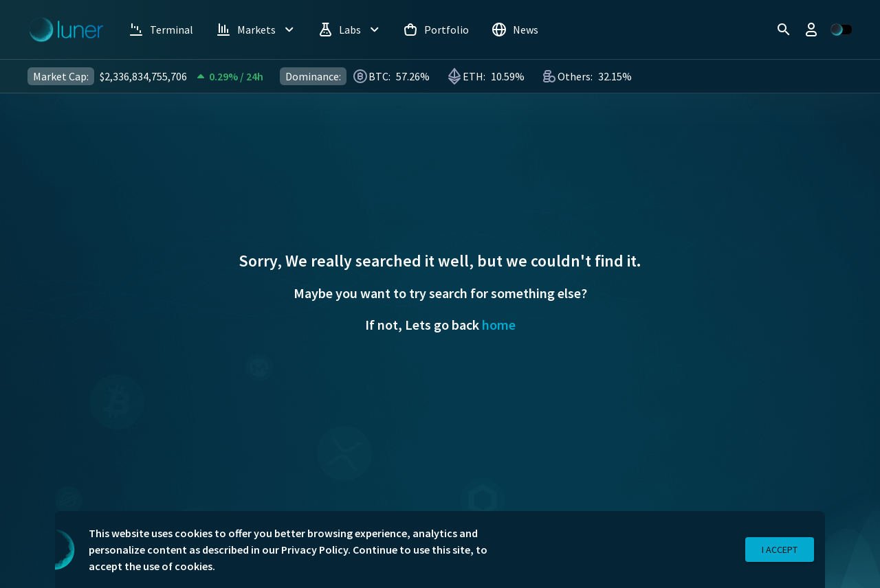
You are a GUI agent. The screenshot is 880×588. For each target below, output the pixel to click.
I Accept (780, 550)
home (499, 325)
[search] (784, 30)
